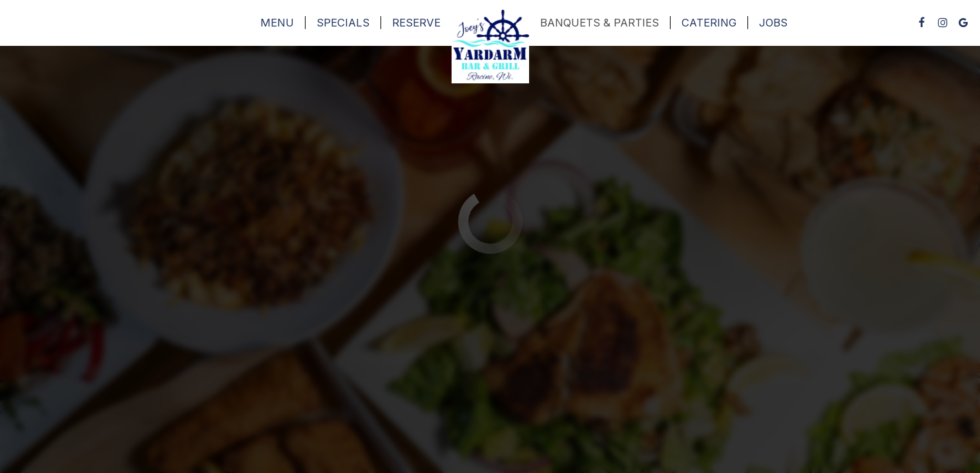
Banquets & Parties (599, 23)
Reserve (416, 23)
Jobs (773, 23)
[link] (490, 47)
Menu (277, 23)
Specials (343, 23)
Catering (709, 23)
